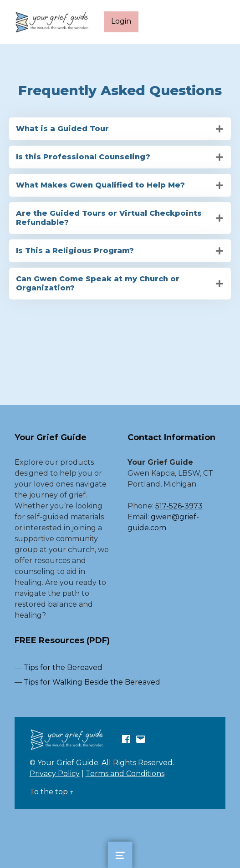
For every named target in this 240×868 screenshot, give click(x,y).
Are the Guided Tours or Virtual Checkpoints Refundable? (109, 218)
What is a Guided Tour (62, 129)
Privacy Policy (55, 774)
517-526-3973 (179, 506)
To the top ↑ (52, 792)
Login (121, 21)
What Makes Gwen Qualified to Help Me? (100, 185)
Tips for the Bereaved (63, 667)
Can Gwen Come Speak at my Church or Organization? (98, 283)
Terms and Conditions (125, 774)
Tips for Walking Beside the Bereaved (92, 682)
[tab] (120, 129)
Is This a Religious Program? (75, 251)
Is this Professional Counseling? (83, 157)
